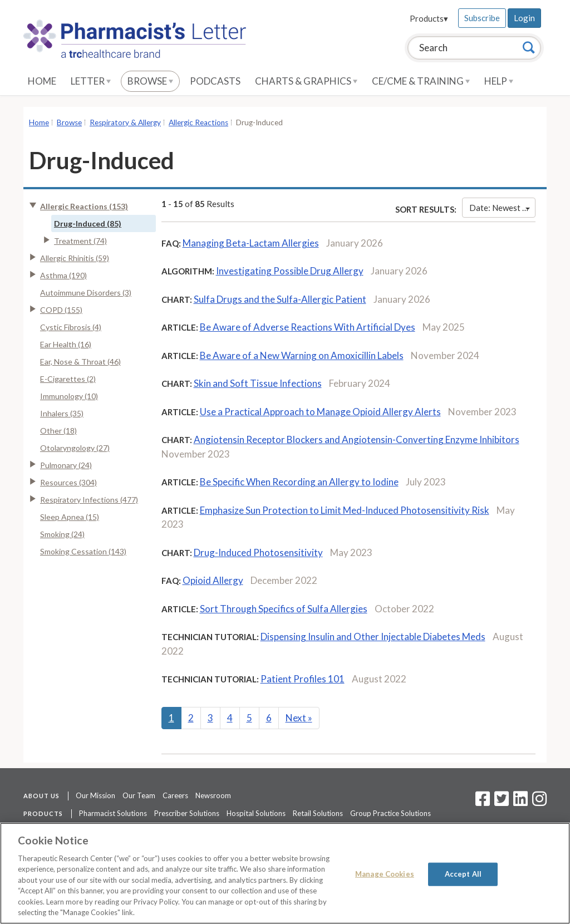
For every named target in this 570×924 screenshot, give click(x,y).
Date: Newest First (502, 208)
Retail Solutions (318, 813)
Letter (91, 81)
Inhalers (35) (62, 413)
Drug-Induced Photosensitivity (258, 552)
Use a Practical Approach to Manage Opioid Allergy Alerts (320, 412)
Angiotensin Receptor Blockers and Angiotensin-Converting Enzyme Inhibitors (357, 439)
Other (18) (58, 431)
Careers (175, 795)
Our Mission (95, 795)
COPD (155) (61, 310)
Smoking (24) (62, 534)
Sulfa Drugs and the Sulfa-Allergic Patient (280, 299)
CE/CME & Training (421, 81)
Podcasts (215, 81)
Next (299, 718)
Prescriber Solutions (187, 813)
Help (499, 81)
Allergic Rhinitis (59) (75, 258)
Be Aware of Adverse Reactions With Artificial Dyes (308, 327)
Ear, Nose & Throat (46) (80, 362)
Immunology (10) (69, 396)
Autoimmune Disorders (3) (86, 293)
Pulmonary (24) (66, 465)
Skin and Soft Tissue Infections (258, 383)
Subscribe (482, 18)
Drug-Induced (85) (88, 223)
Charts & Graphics (306, 81)
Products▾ (429, 18)
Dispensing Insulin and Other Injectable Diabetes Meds (373, 637)
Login (524, 18)
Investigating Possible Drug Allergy (290, 271)
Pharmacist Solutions (113, 813)
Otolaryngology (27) (75, 448)
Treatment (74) (80, 241)
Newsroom (213, 795)
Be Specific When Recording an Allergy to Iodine (299, 482)
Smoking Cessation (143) (83, 551)
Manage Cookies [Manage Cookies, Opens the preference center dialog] (385, 874)
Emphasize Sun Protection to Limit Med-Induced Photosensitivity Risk (345, 510)
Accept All (463, 874)
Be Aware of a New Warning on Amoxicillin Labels (302, 355)
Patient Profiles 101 (303, 679)
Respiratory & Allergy (125, 122)
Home (42, 81)
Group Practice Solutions (390, 813)
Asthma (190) (63, 275)
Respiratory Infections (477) (89, 500)
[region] (285, 873)
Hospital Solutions (256, 813)
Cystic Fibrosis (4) (71, 327)
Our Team (139, 795)
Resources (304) (68, 482)
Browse (150, 81)
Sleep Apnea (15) (70, 517)
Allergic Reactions (198, 122)
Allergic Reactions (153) (84, 206)
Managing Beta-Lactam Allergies (251, 243)
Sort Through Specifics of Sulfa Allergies (284, 609)
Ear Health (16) (66, 344)
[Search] (529, 47)
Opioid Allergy (213, 580)
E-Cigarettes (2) (68, 379)
